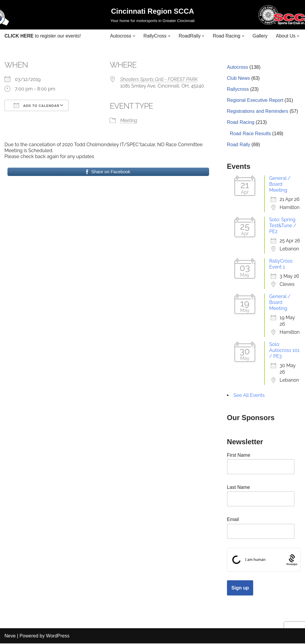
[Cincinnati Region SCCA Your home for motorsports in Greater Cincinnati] (153, 15)
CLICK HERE (19, 36)
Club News (238, 78)
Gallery (260, 36)
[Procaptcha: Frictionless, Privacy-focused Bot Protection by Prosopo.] (292, 560)
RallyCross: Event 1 (281, 264)
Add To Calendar (36, 105)
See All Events (249, 396)
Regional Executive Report (255, 100)
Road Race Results (250, 134)
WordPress (58, 636)
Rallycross (238, 89)
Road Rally (239, 145)
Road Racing (241, 123)
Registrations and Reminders (258, 112)
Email (233, 520)
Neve (10, 636)
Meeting (129, 120)
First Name (239, 455)
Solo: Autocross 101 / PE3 (284, 351)
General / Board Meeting (280, 184)
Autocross (238, 67)
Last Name (238, 488)
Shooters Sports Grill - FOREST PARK (159, 79)
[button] (134, 36)
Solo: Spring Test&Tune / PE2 (283, 226)
